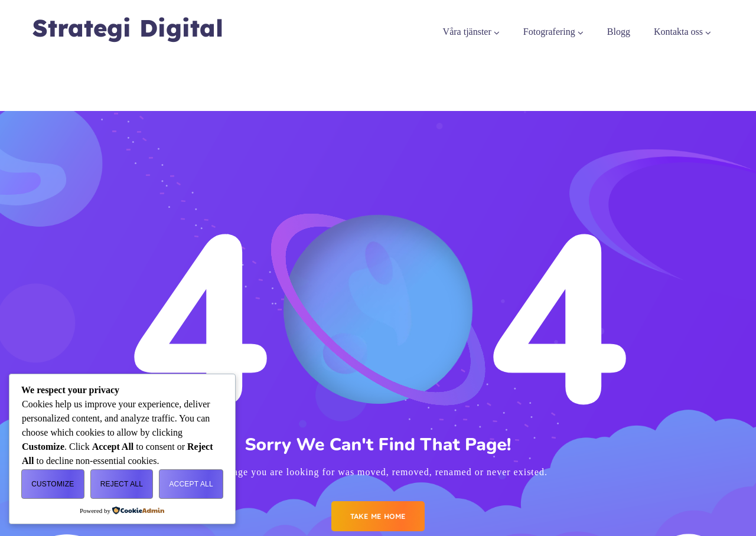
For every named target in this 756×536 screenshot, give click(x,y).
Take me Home (378, 516)
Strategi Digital (128, 28)
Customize (53, 484)
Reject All (122, 484)
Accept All (191, 484)
